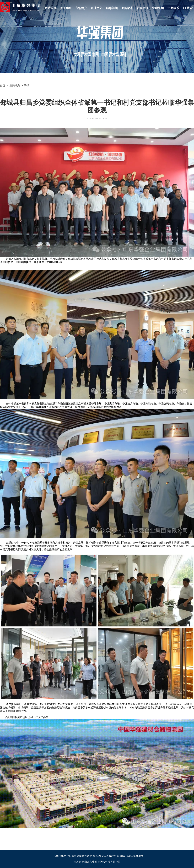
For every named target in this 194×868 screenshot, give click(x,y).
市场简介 (81, 8)
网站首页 (50, 8)
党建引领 (158, 8)
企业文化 (97, 8)
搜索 (188, 8)
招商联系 (173, 8)
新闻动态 (127, 8)
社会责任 (143, 8)
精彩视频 (112, 8)
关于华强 (66, 8)
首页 (3, 86)
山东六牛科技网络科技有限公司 (102, 862)
